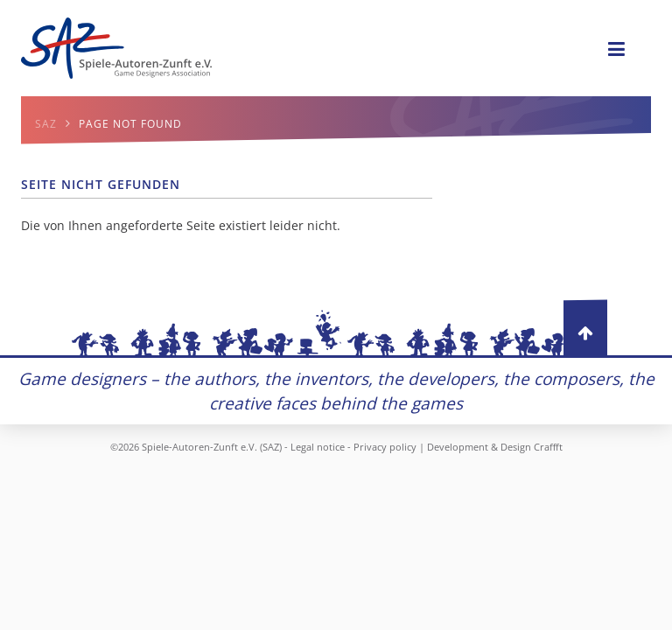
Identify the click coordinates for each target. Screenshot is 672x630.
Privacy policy (385, 447)
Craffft (548, 447)
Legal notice (318, 447)
